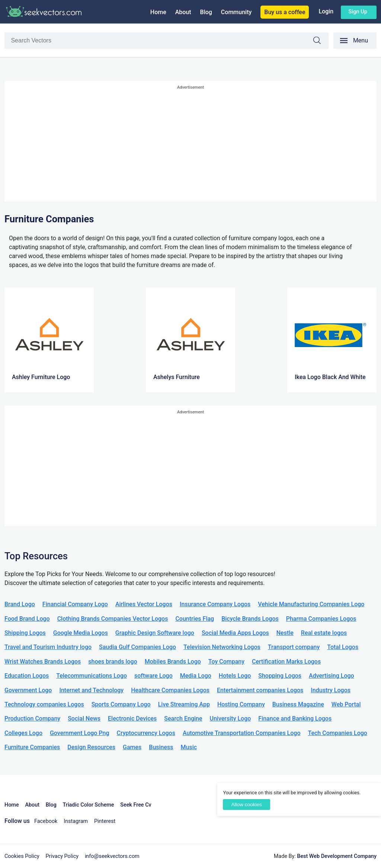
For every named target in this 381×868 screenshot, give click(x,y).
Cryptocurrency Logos (146, 733)
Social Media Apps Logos (235, 633)
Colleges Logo (23, 733)
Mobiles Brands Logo (173, 662)
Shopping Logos (280, 676)
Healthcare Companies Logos (170, 690)
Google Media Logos (81, 633)
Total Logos (343, 647)
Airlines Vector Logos (144, 604)
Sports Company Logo (121, 704)
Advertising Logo (332, 676)
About (183, 12)
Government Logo (28, 690)
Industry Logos (331, 690)
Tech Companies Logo (337, 733)
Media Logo (196, 676)
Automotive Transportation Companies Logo (242, 733)
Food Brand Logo (27, 619)
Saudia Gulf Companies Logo (137, 647)
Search (321, 42)
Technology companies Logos (44, 704)
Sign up (358, 12)
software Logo (153, 676)
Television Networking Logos (222, 647)
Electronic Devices (132, 718)
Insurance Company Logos (215, 604)
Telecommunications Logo (92, 676)
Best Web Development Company (337, 856)
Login (326, 11)
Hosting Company (241, 704)
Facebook (46, 821)
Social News (84, 718)
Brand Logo (20, 604)
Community (236, 12)
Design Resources (91, 747)
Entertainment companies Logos (260, 690)
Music (189, 747)
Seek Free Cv (136, 805)
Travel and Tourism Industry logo (48, 647)
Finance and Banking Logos (295, 718)
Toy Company (226, 662)
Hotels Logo (235, 676)
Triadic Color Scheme (89, 805)
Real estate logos (324, 633)
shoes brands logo (113, 662)
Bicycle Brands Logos (250, 619)
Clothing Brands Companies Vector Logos (113, 619)
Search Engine (183, 718)
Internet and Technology (91, 690)
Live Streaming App (184, 704)
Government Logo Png (80, 733)
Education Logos (27, 676)
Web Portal (346, 704)
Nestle (285, 633)
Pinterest (105, 821)
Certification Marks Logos (286, 662)
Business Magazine (298, 704)
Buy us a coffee (285, 12)
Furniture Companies (32, 747)
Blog (206, 12)
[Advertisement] (190, 144)
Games (132, 747)
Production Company (32, 718)
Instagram (76, 821)
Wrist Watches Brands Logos (43, 662)
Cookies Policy (22, 856)
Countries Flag (195, 619)
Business (161, 747)
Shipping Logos (25, 633)
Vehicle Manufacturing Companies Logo (311, 604)
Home (158, 12)
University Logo (230, 718)
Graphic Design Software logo (155, 633)
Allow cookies (246, 805)
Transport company (294, 647)
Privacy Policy (62, 856)
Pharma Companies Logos (321, 619)
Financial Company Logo (75, 604)
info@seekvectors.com (112, 856)
